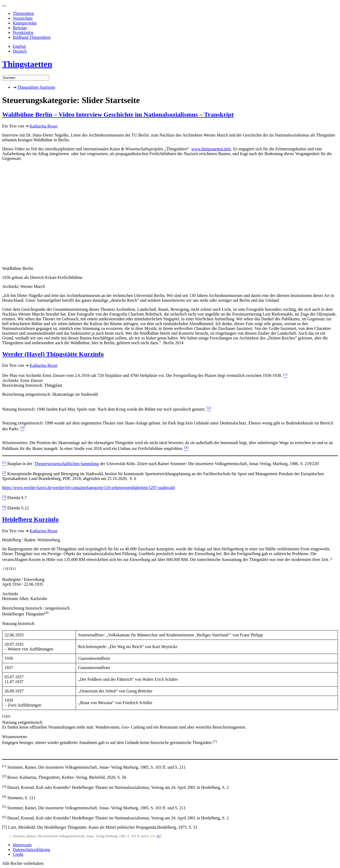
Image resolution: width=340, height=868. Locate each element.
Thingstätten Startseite (36, 87)
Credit (18, 854)
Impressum (22, 845)
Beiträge (20, 28)
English (19, 46)
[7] (5, 827)
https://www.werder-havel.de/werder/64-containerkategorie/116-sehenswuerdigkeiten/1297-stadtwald (88, 488)
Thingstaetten (27, 64)
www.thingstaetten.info (211, 149)
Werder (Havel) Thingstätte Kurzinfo (53, 354)
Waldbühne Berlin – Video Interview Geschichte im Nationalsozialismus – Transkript (118, 114)
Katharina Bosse (43, 126)
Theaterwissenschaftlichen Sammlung (67, 464)
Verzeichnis (23, 18)
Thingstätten (23, 13)
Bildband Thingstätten (32, 37)
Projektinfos (23, 33)
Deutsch (20, 51)
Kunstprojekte (25, 23)
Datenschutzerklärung (31, 850)
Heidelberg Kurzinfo (30, 519)
